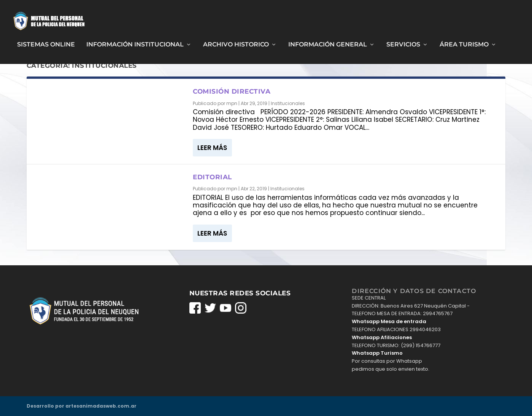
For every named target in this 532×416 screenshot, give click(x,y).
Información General (328, 42)
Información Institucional (135, 42)
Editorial (212, 177)
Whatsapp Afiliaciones (382, 337)
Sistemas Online (46, 42)
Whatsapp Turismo (377, 353)
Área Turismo (464, 42)
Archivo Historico (236, 42)
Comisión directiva (232, 91)
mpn (232, 103)
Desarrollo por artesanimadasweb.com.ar (82, 406)
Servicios (403, 42)
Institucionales (288, 103)
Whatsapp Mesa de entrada (389, 321)
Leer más (212, 147)
